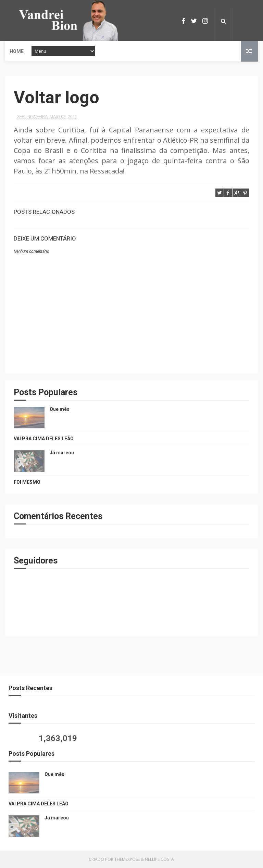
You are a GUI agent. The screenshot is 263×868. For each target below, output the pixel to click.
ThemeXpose (127, 859)
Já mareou (62, 453)
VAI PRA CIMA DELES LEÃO (44, 439)
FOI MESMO (27, 482)
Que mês (60, 409)
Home (17, 51)
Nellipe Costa (159, 859)
